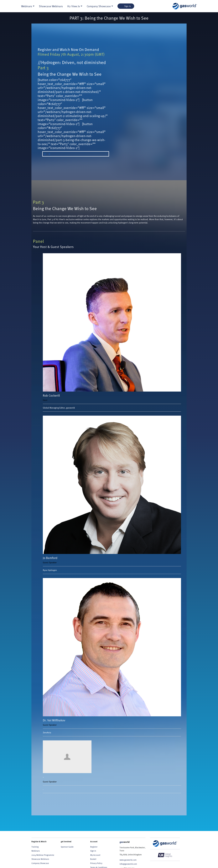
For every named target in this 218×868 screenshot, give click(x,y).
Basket (93, 859)
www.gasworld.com (128, 860)
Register (94, 847)
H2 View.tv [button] (74, 6)
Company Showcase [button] (99, 6)
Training (35, 847)
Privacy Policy (96, 863)
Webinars (36, 851)
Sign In (126, 6)
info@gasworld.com (128, 864)
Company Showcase (40, 863)
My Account (95, 855)
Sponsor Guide (67, 847)
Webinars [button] (27, 6)
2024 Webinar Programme (43, 855)
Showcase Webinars (51, 6)
